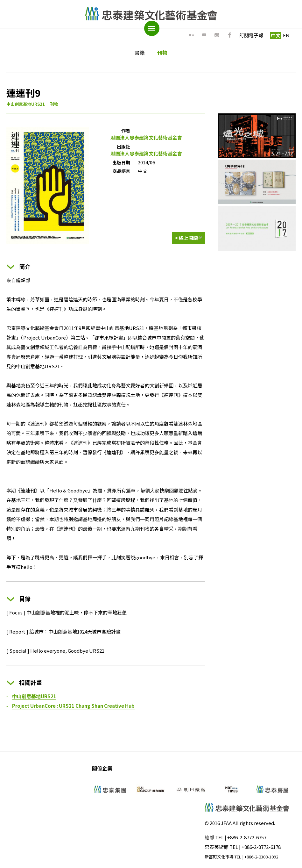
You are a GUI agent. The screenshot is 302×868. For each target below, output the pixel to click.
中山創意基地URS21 (26, 104)
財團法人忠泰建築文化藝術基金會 (146, 137)
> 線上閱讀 (188, 240)
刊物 (162, 53)
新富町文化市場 (219, 857)
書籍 (140, 53)
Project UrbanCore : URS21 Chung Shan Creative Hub (73, 706)
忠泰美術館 (217, 847)
